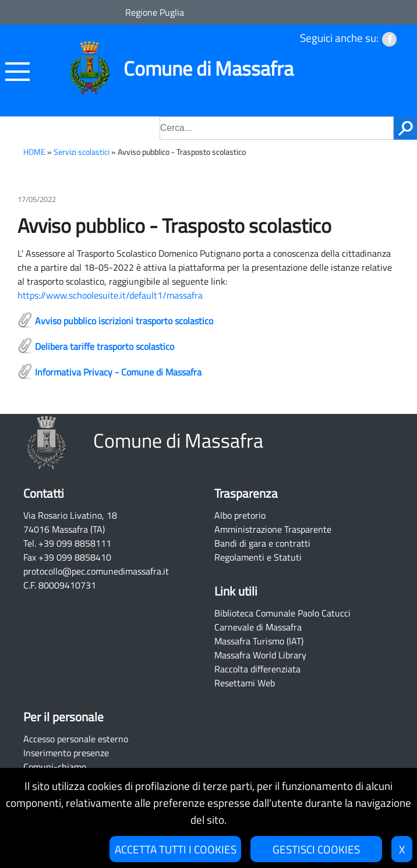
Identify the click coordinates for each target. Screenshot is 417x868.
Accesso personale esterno (76, 739)
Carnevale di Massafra (258, 627)
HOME (34, 152)
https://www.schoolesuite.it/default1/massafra (110, 295)
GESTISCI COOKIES (316, 849)
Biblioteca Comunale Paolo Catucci (282, 613)
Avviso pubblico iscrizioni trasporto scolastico (124, 321)
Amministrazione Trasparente (273, 529)
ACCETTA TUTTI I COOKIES (176, 849)
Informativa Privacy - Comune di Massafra (118, 372)
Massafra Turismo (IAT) (259, 641)
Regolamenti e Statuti (258, 557)
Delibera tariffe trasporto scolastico (105, 346)
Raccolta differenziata (257, 669)
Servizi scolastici (82, 152)
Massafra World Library (260, 655)
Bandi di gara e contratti (262, 543)
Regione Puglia (155, 12)
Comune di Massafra (208, 68)
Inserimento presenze (66, 753)
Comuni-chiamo (55, 767)
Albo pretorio (240, 515)
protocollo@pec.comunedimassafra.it (96, 571)
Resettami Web (245, 683)
